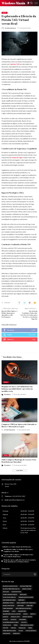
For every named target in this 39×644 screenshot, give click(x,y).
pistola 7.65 (15, 64)
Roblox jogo (15, 617)
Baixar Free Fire (26, 586)
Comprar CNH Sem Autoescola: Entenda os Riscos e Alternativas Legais (19, 425)
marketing (22, 611)
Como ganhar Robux (10, 595)
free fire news (8, 608)
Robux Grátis (27, 617)
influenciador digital (24, 608)
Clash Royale (16, 592)
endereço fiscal (8, 603)
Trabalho (22, 628)
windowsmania (10, 28)
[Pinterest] (30, 303)
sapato (5, 620)
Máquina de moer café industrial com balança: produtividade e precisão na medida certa (17, 389)
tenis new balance (27, 625)
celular (6, 592)
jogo (14, 611)
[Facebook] (19, 303)
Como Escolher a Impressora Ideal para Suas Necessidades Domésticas (18, 556)
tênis (30, 628)
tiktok (13, 628)
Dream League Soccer (26, 597)
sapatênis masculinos (11, 622)
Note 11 (33, 614)
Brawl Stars (27, 589)
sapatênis (23, 620)
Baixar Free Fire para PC (11, 589)
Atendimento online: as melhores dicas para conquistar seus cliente (18, 550)
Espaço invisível (9, 606)
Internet (6, 611)
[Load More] (20, 470)
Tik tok (6, 628)
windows (16, 634)
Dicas (5, 13)
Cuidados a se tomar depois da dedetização (17, 547)
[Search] (31, 3)
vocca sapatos (31, 631)
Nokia (25, 614)
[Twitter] (24, 303)
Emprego (21, 600)
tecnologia (7, 625)
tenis (16, 625)
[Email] (35, 303)
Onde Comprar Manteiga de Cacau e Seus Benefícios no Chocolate (19, 461)
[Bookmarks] (28, 3)
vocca (21, 631)
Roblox (6, 617)
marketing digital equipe (12, 614)
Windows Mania (13, 3)
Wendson (7, 394)
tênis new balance (9, 631)
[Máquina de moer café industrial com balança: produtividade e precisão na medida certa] (19, 372)
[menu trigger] (36, 3)
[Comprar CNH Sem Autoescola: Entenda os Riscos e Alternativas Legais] (19, 410)
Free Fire (29, 606)
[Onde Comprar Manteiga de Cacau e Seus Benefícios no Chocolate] (19, 446)
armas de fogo (17, 158)
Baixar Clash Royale (10, 586)
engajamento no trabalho (26, 603)
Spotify (24, 622)
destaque (23, 595)
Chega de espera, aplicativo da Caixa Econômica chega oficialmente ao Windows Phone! (20, 561)
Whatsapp (7, 634)
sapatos (13, 620)
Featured (21, 606)
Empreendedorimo (9, 600)
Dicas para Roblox (9, 597)
